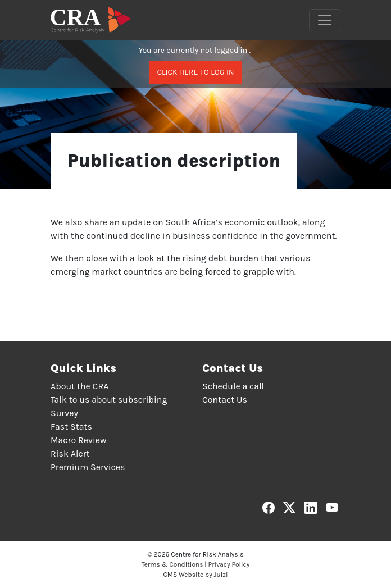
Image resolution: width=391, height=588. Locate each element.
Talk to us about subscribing (109, 400)
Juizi (221, 575)
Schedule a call (233, 386)
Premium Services (88, 467)
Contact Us (225, 400)
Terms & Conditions (172, 564)
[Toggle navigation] (325, 20)
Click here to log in (195, 72)
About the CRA (79, 386)
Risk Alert (70, 453)
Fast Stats (71, 427)
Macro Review (79, 440)
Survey (64, 413)
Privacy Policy (229, 564)
